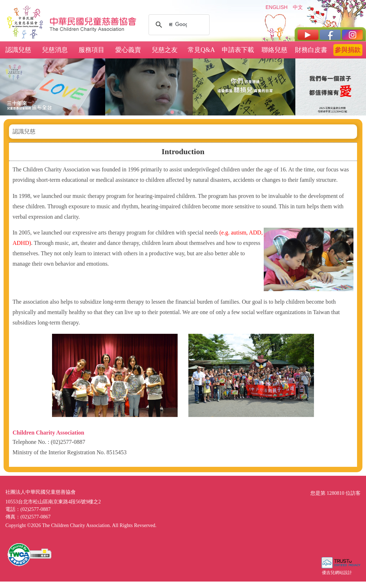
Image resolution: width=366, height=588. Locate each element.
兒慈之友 (165, 50)
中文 (298, 7)
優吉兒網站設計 (337, 573)
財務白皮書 (311, 50)
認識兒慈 (18, 50)
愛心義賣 (128, 50)
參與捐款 (348, 50)
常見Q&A (201, 50)
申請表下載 (238, 50)
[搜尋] (178, 25)
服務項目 (91, 50)
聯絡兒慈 (274, 50)
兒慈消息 (55, 50)
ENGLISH (276, 7)
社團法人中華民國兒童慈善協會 (93, 21)
